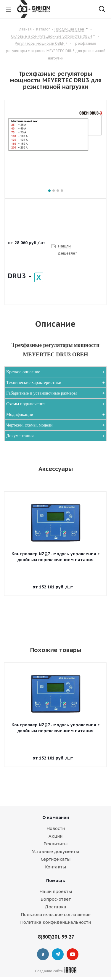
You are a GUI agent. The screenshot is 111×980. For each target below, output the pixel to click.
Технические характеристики (34, 382)
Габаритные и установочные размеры (41, 393)
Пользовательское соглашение (56, 914)
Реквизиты (55, 844)
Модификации (20, 414)
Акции (55, 836)
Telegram (58, 954)
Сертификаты (56, 859)
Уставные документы (55, 851)
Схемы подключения (26, 404)
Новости (56, 828)
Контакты (55, 867)
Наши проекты (56, 891)
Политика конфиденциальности (55, 922)
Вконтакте (43, 954)
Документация (20, 436)
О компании (56, 817)
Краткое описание (23, 372)
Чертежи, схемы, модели (29, 425)
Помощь (56, 880)
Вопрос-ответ (56, 899)
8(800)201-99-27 (56, 937)
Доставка (55, 907)
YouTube (73, 954)
